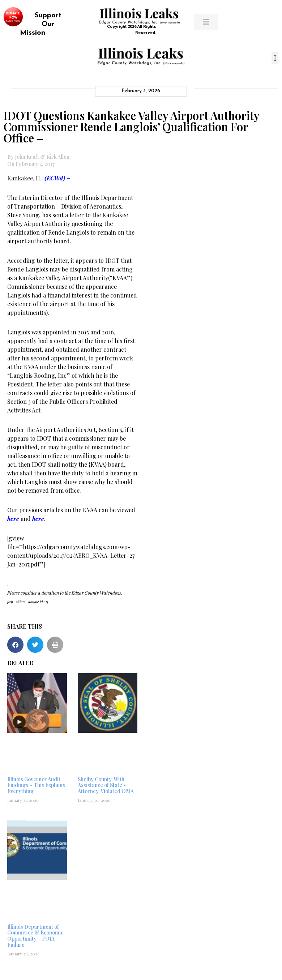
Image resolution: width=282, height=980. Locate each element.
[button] (275, 58)
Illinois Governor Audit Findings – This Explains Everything (36, 785)
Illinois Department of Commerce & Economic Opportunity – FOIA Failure (35, 936)
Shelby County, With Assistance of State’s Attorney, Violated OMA (106, 785)
